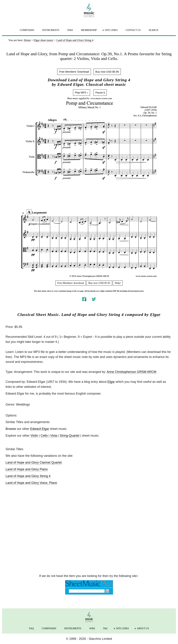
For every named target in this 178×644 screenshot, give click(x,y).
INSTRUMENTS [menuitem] (51, 30)
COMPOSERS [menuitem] (27, 30)
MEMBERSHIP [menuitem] (89, 30)
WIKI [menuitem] (70, 30)
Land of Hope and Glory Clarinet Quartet (34, 463)
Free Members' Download (74, 72)
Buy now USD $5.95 (107, 72)
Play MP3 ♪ (82, 92)
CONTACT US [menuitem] (133, 30)
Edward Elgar (40, 429)
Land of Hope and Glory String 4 (28, 476)
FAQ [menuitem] (31, 628)
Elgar (155, 315)
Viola (54, 436)
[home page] (89, 10)
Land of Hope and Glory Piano (27, 469)
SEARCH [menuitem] (153, 30)
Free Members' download (71, 283)
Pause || (100, 92)
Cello (44, 436)
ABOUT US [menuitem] (143, 628)
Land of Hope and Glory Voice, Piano (31, 483)
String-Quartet (70, 436)
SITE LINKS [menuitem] (111, 30)
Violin (34, 436)
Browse (11, 429)
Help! (118, 283)
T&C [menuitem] (105, 628)
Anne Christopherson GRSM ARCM (132, 372)
